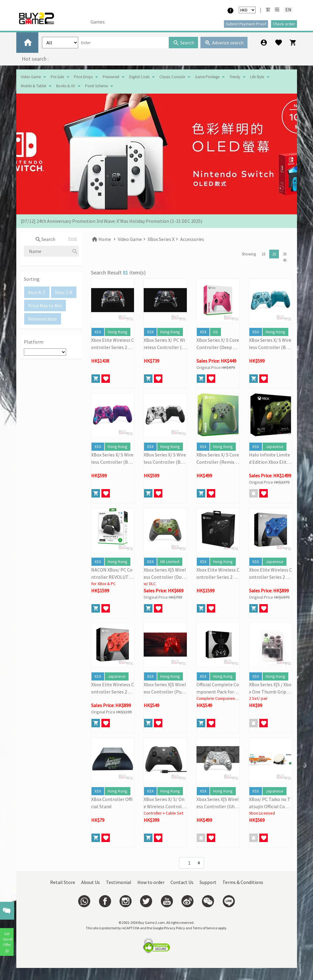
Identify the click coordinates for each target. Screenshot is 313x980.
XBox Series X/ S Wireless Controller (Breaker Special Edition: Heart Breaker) (112, 459)
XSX (98, 332)
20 (274, 254)
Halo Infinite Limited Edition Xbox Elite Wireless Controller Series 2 (270, 459)
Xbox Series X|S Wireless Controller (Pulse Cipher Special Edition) (165, 688)
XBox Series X (161, 239)
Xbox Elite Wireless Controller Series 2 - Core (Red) (113, 688)
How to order (151, 882)
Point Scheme (96, 86)
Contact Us (182, 882)
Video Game (31, 77)
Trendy (235, 77)
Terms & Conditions (243, 882)
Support (208, 882)
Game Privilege (207, 77)
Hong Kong (118, 332)
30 (285, 254)
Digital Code (139, 77)
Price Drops (83, 77)
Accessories (192, 239)
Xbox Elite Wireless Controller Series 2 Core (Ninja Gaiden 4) (113, 344)
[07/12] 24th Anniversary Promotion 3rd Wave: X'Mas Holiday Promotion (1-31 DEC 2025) (112, 221)
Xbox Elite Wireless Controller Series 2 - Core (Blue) (270, 574)
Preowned (111, 77)
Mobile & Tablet (34, 86)
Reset (73, 239)
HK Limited (170, 562)
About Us (91, 882)
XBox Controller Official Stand (112, 803)
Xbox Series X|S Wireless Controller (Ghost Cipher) (218, 803)
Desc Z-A (64, 292)
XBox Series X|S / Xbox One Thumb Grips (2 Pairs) (270, 688)
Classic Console (172, 77)
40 (285, 260)
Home (101, 239)
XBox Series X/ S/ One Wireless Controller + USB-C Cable (165, 803)
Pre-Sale (57, 77)
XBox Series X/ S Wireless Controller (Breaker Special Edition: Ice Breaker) (270, 344)
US (216, 332)
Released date (43, 319)
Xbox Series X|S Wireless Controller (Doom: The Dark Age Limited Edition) (165, 574)
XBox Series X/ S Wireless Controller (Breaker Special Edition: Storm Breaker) (165, 459)
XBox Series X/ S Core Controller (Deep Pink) (218, 344)
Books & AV (66, 86)
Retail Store (63, 882)
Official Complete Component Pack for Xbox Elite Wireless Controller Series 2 (218, 688)
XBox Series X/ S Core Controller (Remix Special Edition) (218, 459)
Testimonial (119, 882)
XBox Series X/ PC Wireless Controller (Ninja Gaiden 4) (165, 344)
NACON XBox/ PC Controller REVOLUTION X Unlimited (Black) (112, 574)
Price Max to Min (45, 306)
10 (263, 254)
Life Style (257, 77)
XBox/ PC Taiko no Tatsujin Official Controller (270, 803)
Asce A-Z (37, 292)
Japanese (275, 447)
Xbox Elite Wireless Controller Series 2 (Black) (218, 574)
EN (288, 10)
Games (98, 22)
